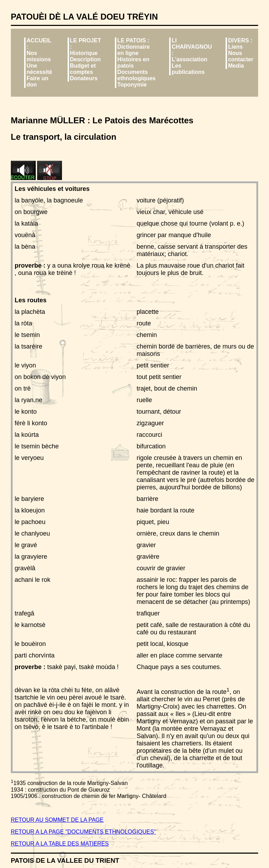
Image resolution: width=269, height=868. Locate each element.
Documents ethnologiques (136, 75)
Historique (84, 53)
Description (85, 59)
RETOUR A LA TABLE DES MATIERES (60, 844)
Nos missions (39, 56)
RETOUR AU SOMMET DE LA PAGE (57, 820)
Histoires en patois (133, 63)
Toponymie (132, 85)
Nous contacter (241, 56)
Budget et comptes (83, 69)
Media (236, 66)
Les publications (188, 69)
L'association (189, 59)
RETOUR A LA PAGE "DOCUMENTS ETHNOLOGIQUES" (83, 832)
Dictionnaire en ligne (133, 50)
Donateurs (84, 78)
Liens (235, 47)
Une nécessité (39, 69)
